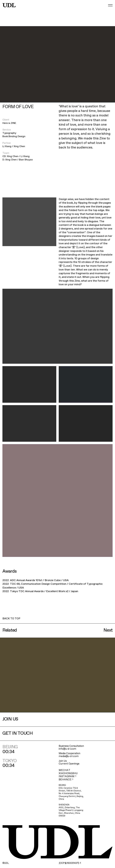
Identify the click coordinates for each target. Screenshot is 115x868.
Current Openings (69, 764)
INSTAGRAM (68, 776)
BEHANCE (66, 780)
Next (108, 630)
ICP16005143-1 (70, 863)
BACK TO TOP (11, 619)
